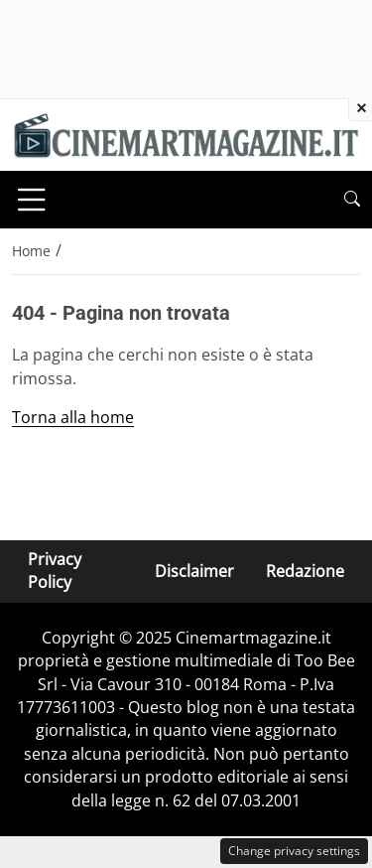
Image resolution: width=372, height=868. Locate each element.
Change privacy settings (294, 851)
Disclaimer (194, 571)
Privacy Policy (55, 571)
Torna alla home (73, 417)
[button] (352, 199)
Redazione (305, 571)
